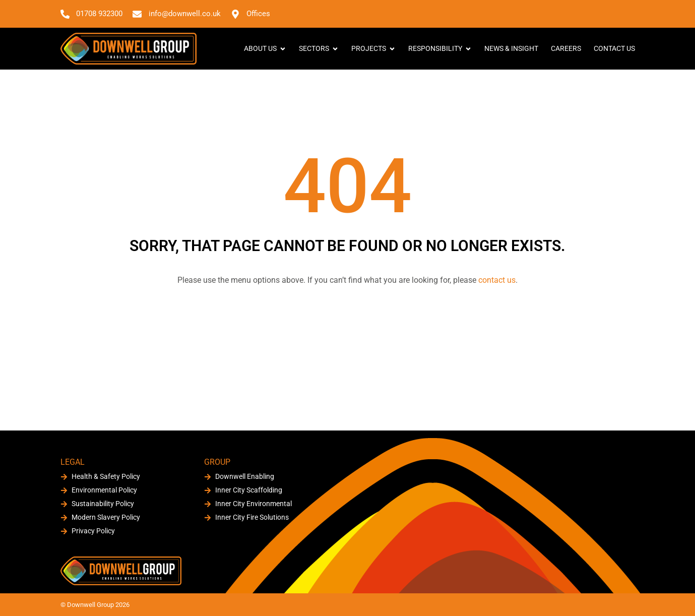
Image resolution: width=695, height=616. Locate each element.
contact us (497, 280)
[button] (626, 14)
